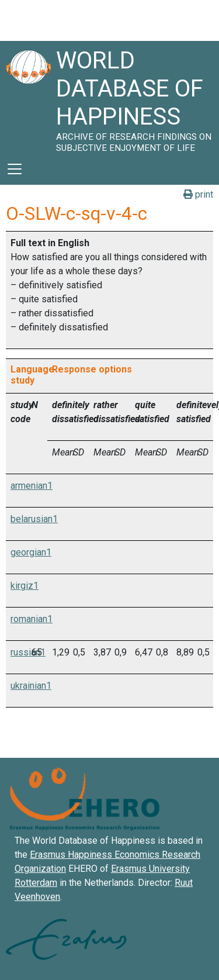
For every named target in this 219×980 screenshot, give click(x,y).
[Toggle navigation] (15, 169)
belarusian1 (34, 519)
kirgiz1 (25, 586)
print (198, 194)
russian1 (28, 652)
